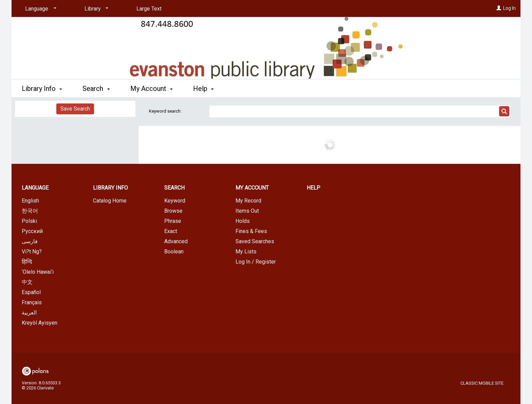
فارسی (30, 241)
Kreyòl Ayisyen (40, 323)
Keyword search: (166, 111)
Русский (32, 231)
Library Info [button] (42, 89)
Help (313, 188)
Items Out (247, 211)
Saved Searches (255, 241)
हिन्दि (27, 262)
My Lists (246, 252)
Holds (243, 221)
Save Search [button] (75, 109)
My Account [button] (151, 89)
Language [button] (35, 188)
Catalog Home (110, 201)
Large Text (149, 9)
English (30, 201)
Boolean (174, 252)
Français (32, 302)
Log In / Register (256, 262)
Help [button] (203, 89)
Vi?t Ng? (32, 252)
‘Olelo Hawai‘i (38, 272)
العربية (29, 313)
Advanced (176, 241)
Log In (509, 8)
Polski (29, 221)
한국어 (30, 211)
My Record (248, 201)
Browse (173, 211)
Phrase (173, 221)
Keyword (175, 201)
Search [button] (96, 89)
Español (31, 292)
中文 (27, 282)
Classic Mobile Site (482, 383)
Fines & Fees (251, 231)
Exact (171, 231)
